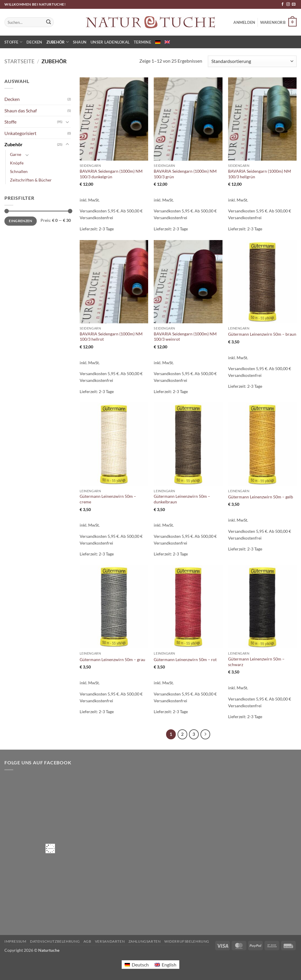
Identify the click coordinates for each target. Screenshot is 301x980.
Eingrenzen (21, 221)
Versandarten (110, 941)
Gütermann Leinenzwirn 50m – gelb (261, 497)
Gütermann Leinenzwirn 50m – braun (262, 334)
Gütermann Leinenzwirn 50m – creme (108, 499)
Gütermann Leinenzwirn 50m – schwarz (256, 662)
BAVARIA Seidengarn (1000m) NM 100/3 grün (185, 174)
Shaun (80, 42)
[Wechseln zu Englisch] (167, 42)
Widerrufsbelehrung (187, 941)
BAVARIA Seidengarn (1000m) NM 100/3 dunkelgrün (111, 174)
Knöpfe (17, 163)
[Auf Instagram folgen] (288, 4)
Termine (142, 42)
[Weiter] (205, 734)
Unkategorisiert (20, 133)
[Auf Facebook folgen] (282, 4)
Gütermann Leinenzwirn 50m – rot (185, 659)
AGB (87, 941)
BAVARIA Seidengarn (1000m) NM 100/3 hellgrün (260, 174)
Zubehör (58, 42)
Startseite (19, 61)
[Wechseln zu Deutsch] (137, 965)
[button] (278, 22)
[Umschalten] (67, 122)
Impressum (15, 941)
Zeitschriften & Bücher (31, 180)
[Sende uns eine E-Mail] (294, 4)
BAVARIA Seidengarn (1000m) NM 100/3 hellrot (111, 337)
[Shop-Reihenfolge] (252, 61)
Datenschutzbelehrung (55, 941)
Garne (16, 154)
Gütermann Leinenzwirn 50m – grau (112, 659)
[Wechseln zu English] (165, 965)
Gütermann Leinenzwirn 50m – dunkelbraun (182, 499)
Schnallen (19, 171)
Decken (34, 42)
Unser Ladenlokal (110, 42)
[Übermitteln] (49, 22)
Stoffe (13, 42)
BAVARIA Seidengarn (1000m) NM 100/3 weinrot (185, 337)
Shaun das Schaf (21, 110)
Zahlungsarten (145, 941)
